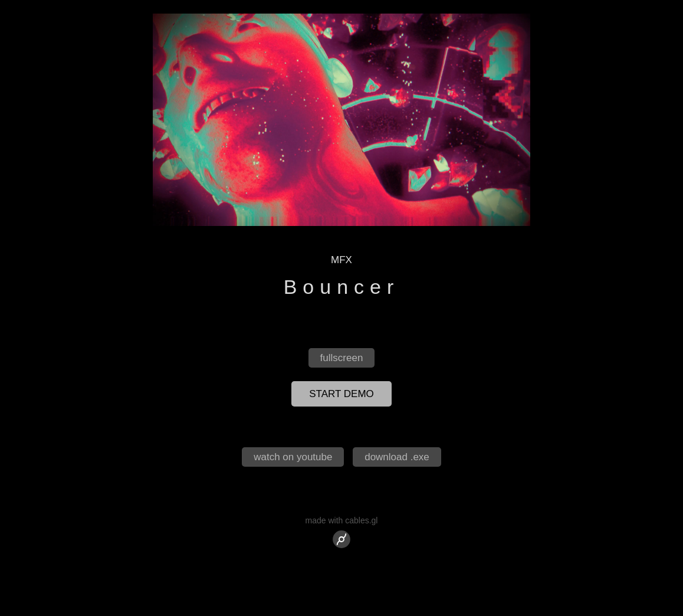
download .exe (397, 457)
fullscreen (342, 358)
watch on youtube (293, 457)
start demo (341, 394)
